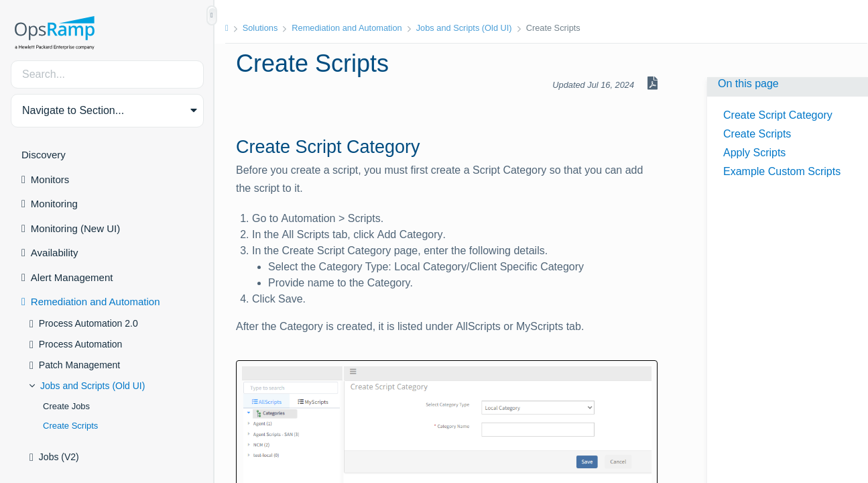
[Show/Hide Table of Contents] (212, 15)
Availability (55, 253)
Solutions (260, 28)
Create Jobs (66, 406)
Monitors (50, 179)
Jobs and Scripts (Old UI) (92, 386)
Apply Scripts (754, 153)
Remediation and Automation (96, 302)
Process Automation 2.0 (88, 323)
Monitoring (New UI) (75, 228)
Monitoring (54, 204)
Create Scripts (70, 426)
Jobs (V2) (59, 457)
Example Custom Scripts (782, 171)
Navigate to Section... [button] (73, 110)
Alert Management (72, 277)
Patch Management (79, 365)
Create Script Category (778, 115)
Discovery (44, 155)
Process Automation (81, 344)
